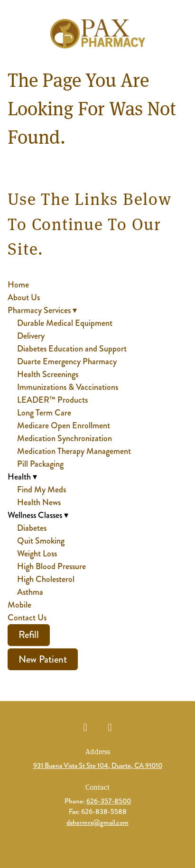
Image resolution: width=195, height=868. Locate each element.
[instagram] (110, 728)
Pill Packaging (40, 464)
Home (18, 285)
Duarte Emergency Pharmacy (67, 361)
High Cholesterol (46, 579)
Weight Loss (37, 554)
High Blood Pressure (51, 566)
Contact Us (27, 618)
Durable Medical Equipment (65, 323)
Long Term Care (44, 413)
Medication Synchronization (65, 438)
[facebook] (85, 728)
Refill (29, 635)
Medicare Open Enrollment (64, 425)
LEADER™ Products (52, 400)
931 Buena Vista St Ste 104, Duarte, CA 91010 (98, 766)
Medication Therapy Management (74, 451)
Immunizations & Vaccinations (68, 387)
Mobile (19, 605)
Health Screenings (48, 374)
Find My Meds (42, 489)
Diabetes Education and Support (72, 349)
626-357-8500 (109, 801)
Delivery (31, 336)
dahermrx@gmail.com (97, 822)
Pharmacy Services (42, 310)
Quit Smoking (41, 541)
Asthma (30, 592)
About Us (24, 297)
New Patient (43, 659)
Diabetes (32, 528)
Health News (39, 502)
